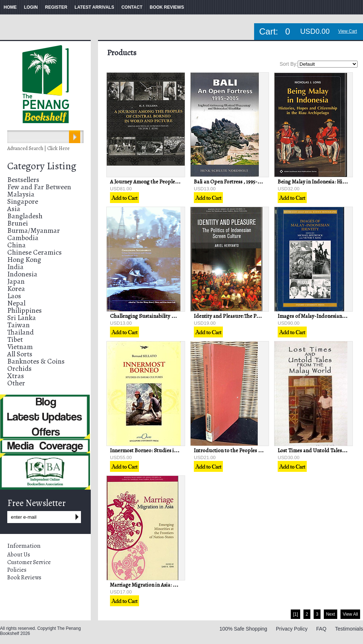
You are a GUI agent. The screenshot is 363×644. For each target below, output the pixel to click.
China (17, 245)
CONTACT (132, 7)
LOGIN (31, 7)
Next (331, 614)
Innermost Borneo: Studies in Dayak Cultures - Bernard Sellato (182, 450)
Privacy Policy (292, 629)
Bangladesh (25, 216)
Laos (14, 296)
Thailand (21, 332)
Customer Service (29, 562)
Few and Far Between (39, 187)
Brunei (18, 223)
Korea (16, 289)
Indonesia (22, 274)
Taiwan (19, 325)
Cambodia (23, 238)
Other (16, 383)
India (15, 267)
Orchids (19, 368)
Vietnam (20, 347)
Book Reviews (24, 578)
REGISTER (56, 7)
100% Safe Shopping (244, 629)
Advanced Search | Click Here (38, 148)
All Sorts (20, 354)
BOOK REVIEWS (167, 7)
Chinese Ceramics (34, 252)
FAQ (321, 629)
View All (350, 614)
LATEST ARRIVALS (94, 7)
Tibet (15, 339)
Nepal (16, 303)
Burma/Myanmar (34, 230)
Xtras (16, 376)
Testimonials (349, 629)
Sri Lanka (22, 318)
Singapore (23, 201)
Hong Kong (24, 260)
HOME (10, 7)
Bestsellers (23, 180)
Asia (14, 209)
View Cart (348, 31)
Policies (17, 570)
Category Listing (42, 166)
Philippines (25, 310)
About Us (19, 555)
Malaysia (21, 194)
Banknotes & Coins (36, 361)
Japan (16, 281)
